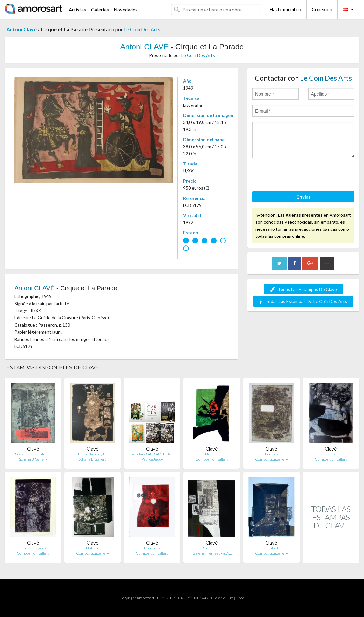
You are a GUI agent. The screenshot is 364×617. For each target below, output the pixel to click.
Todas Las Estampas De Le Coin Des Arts (303, 301)
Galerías (100, 10)
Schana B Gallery (33, 459)
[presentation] (301, 176)
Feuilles (271, 454)
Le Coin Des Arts (142, 29)
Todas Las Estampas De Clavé (303, 289)
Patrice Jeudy (152, 459)
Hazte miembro (285, 9)
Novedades (126, 10)
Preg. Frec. (236, 598)
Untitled (212, 454)
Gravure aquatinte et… (33, 454)
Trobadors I (152, 548)
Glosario (218, 598)
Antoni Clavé (21, 29)
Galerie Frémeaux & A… (212, 553)
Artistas (77, 10)
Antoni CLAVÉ (145, 47)
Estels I (331, 454)
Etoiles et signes (33, 548)
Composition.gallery (212, 459)
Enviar (303, 197)
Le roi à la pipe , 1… (93, 454)
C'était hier (212, 548)
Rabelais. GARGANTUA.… (152, 454)
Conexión (322, 9)
